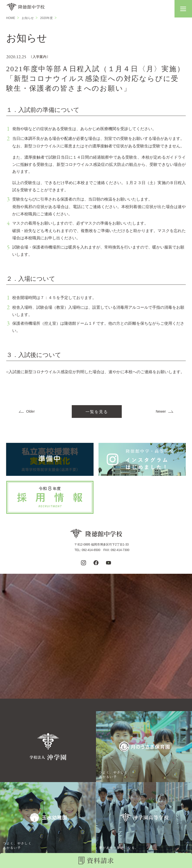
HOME (11, 18)
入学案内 (39, 57)
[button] (183, 9)
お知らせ (28, 18)
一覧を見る (97, 412)
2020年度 (47, 18)
